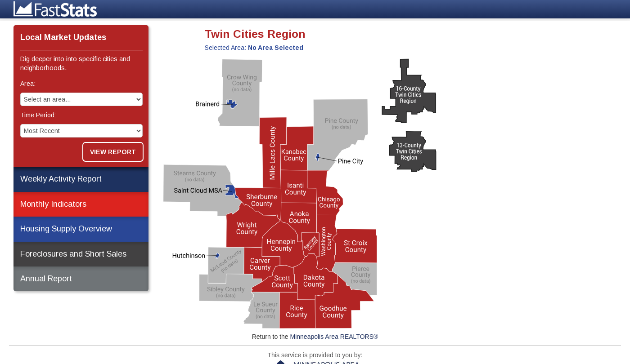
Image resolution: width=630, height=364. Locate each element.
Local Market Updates (63, 37)
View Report (113, 152)
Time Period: (38, 115)
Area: (28, 84)
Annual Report (46, 279)
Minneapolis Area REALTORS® (334, 337)
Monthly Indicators (53, 204)
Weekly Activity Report (61, 179)
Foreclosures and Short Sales (73, 254)
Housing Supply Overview (66, 229)
